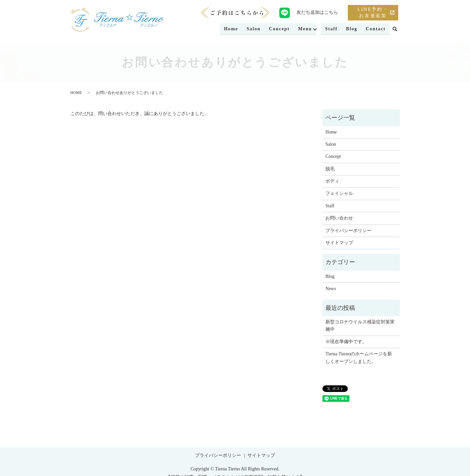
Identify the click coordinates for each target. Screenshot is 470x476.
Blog (350, 29)
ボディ (332, 181)
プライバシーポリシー (348, 231)
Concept (276, 29)
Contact (375, 29)
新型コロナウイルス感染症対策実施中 (360, 326)
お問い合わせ (339, 218)
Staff (330, 29)
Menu (303, 29)
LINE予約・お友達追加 (373, 13)
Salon (250, 29)
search (395, 29)
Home (227, 29)
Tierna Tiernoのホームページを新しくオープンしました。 (359, 357)
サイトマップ (339, 243)
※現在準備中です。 (346, 342)
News (331, 289)
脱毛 (330, 169)
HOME (76, 93)
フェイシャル (339, 193)
